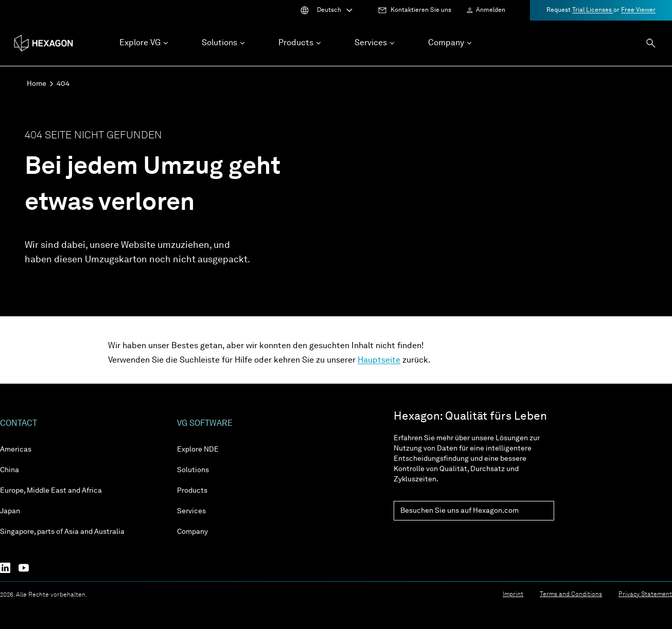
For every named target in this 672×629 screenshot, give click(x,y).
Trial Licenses (593, 10)
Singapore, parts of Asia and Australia (62, 532)
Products (192, 491)
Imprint (513, 595)
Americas (16, 450)
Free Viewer (638, 10)
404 (63, 84)
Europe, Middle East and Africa (51, 491)
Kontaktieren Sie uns (421, 10)
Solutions (193, 470)
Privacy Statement (645, 595)
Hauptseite (379, 361)
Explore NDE (198, 450)
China (10, 470)
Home (37, 84)
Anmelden (491, 10)
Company (192, 532)
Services (191, 511)
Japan (10, 511)
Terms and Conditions (571, 595)
